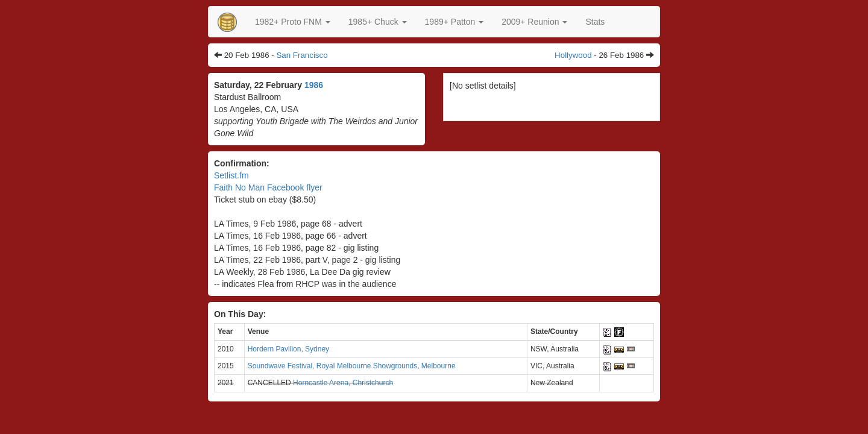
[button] (293, 22)
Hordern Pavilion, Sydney (288, 349)
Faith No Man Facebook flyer (268, 187)
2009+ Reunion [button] (534, 22)
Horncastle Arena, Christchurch (343, 383)
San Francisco (302, 55)
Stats (595, 22)
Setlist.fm (231, 175)
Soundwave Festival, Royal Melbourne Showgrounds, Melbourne (352, 366)
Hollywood (573, 55)
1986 (314, 85)
